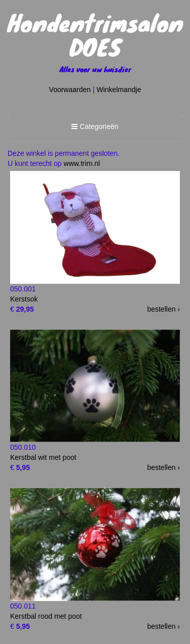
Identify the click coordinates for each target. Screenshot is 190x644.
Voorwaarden (70, 90)
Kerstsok (24, 299)
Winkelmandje (119, 90)
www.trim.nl (82, 163)
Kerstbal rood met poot (46, 616)
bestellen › (163, 309)
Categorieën (94, 128)
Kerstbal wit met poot (43, 457)
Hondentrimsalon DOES (96, 34)
